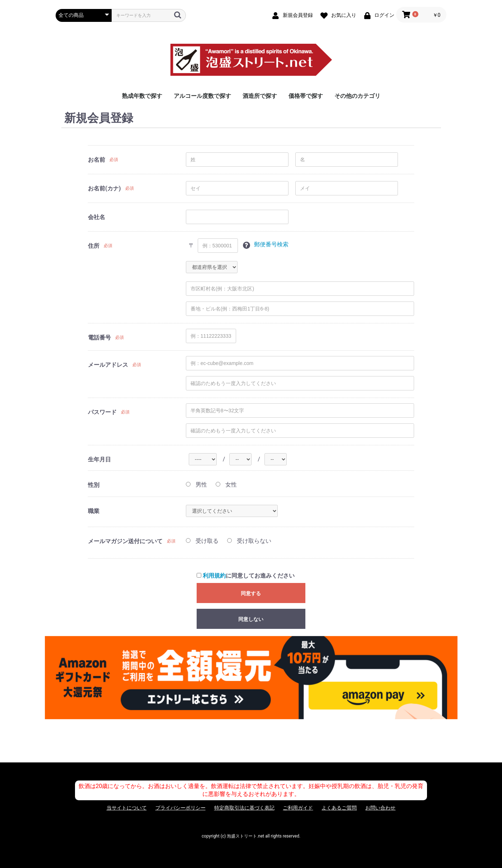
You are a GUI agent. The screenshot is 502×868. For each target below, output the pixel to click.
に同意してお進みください (246, 576)
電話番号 (99, 338)
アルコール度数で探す (202, 96)
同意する (251, 593)
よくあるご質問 (339, 808)
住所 (94, 246)
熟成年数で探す (142, 96)
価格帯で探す (306, 96)
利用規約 (214, 576)
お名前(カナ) (104, 188)
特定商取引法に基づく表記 (244, 808)
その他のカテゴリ (357, 96)
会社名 (97, 217)
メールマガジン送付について (125, 541)
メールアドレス (108, 365)
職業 (94, 511)
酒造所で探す (260, 96)
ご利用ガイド (298, 808)
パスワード (102, 412)
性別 (94, 485)
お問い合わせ (380, 808)
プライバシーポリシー (180, 808)
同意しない (251, 619)
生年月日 (99, 459)
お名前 (97, 160)
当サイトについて (127, 808)
